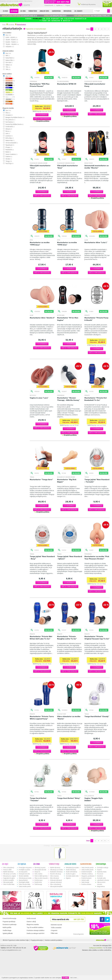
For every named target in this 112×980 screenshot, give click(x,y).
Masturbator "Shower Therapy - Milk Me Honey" (68, 399)
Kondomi (100, 876)
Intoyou (9, 129)
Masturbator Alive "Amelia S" (42, 318)
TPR (8, 69)
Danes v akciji (31, 922)
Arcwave (9, 115)
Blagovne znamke (33, 924)
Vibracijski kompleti (56, 886)
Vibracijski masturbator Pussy (95, 85)
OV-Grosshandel (12, 143)
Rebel (8, 152)
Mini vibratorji (55, 878)
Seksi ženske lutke (25, 884)
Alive (8, 113)
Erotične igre (38, 880)
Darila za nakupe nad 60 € (35, 933)
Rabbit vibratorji (8, 872)
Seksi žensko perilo (88, 868)
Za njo (5, 11)
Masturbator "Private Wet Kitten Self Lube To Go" (41, 638)
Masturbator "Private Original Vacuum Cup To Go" (97, 638)
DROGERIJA (101, 864)
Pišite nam (54, 933)
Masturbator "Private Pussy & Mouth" (96, 319)
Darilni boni (38, 882)
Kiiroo (8, 131)
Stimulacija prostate (25, 878)
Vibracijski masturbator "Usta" (40, 167)
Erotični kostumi (86, 878)
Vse (8, 35)
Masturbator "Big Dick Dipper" (67, 481)
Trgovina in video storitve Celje (18, 940)
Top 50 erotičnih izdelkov (35, 927)
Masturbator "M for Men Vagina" (68, 319)
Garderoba (56, 11)
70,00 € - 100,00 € (12, 44)
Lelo (8, 134)
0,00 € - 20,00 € (11, 37)
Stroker (9, 159)
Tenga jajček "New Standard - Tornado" (97, 481)
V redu (65, 978)
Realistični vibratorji (56, 872)
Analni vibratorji (71, 870)
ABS (8, 56)
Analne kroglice (71, 874)
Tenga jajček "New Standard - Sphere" (70, 558)
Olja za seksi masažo (41, 878)
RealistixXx (10, 150)
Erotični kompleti (87, 872)
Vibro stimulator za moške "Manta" (69, 718)
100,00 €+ (10, 47)
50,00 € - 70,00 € (12, 42)
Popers (99, 870)
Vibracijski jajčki (8, 882)
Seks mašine (38, 874)
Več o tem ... (74, 978)
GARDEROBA (86, 864)
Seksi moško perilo (25, 886)
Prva (4, 24)
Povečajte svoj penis (25, 868)
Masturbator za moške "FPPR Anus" (40, 244)
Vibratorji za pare (40, 868)
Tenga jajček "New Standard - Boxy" (42, 558)
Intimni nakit (85, 880)
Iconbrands (10, 127)
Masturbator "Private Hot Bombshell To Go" (96, 399)
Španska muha (102, 872)
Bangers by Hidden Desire (15, 117)
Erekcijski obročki (24, 874)
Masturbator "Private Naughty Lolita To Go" (67, 638)
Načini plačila (7, 927)
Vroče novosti (31, 918)
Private (9, 147)
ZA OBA (37, 864)
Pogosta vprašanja (9, 922)
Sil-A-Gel (9, 62)
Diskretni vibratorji (56, 880)
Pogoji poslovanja (37, 940)
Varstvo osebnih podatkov (54, 940)
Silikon (9, 65)
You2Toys (9, 163)
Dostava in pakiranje (10, 924)
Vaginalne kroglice (9, 878)
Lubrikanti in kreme (103, 880)
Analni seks (44, 11)
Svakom (9, 157)
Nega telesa (101, 886)
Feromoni (100, 874)
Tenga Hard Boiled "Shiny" (69, 798)
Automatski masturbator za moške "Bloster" (97, 167)
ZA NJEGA (22, 864)
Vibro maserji (54, 876)
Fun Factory (10, 122)
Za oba (23, 11)
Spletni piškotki (8, 933)
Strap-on (37, 872)
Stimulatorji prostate (72, 868)
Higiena (68, 878)
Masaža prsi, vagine (10, 876)
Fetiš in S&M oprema (41, 876)
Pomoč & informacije (9, 918)
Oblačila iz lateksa (87, 874)
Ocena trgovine (78, 934)
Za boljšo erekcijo (103, 868)
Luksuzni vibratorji (56, 882)
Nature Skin (10, 60)
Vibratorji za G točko (10, 874)
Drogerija (67, 11)
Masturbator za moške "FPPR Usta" (67, 244)
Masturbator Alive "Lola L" (96, 242)
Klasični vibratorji (56, 874)
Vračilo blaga (7, 930)
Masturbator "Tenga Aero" (41, 480)
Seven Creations (11, 154)
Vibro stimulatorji (9, 868)
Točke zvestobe (56, 928)
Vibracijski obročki (40, 870)
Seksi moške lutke (9, 884)
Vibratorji (33, 11)
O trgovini (54, 930)
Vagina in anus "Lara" (39, 398)
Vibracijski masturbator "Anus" (67, 167)
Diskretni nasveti (56, 925)
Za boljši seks (101, 878)
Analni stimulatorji (71, 872)
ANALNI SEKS (70, 864)
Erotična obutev (86, 884)
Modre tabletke (24, 876)
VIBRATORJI (54, 864)
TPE (8, 67)
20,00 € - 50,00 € (12, 40)
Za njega (14, 11)
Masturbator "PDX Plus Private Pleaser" (40, 85)
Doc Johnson (10, 120)
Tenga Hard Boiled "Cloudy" (97, 716)
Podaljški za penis (24, 870)
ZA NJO (5, 864)
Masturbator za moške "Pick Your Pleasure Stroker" (97, 558)
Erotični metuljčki (8, 880)
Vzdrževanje (38, 884)
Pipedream (10, 145)
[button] (42, 115)
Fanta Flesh (10, 58)
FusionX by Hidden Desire (14, 124)
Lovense (9, 136)
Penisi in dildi (7, 870)
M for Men (10, 138)
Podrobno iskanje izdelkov (36, 930)
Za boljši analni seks (72, 876)
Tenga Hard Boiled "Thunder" (38, 799)
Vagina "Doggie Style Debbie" (94, 799)
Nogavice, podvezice (88, 876)
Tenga (9, 161)
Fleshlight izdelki (24, 882)
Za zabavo (78, 11)
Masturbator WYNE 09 (67, 84)
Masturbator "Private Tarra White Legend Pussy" (42, 718)
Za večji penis (23, 872)
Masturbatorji (21, 24)
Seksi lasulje (85, 882)
